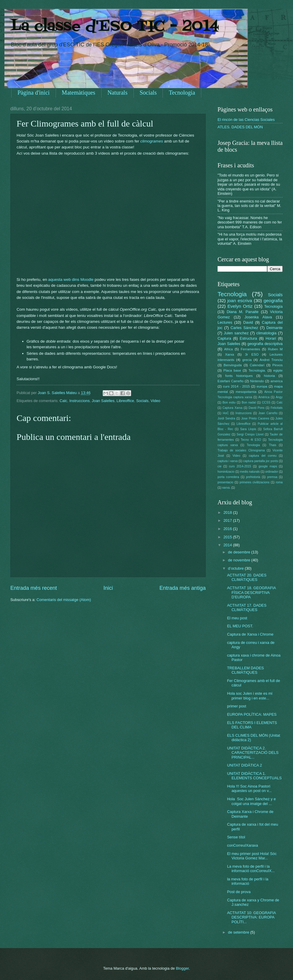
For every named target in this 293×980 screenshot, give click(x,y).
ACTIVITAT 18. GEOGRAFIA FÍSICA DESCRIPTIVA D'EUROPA (251, 592)
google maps (268, 466)
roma (279, 482)
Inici (108, 588)
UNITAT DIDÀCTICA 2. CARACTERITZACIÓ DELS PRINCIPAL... (253, 753)
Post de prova (239, 892)
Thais (272, 445)
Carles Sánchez (244, 328)
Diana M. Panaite (243, 312)
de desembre (240, 552)
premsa (272, 477)
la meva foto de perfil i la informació (248, 881)
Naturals (117, 93)
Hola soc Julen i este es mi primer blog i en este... (250, 696)
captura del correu (263, 456)
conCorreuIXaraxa (242, 845)
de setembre (239, 932)
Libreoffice (125, 401)
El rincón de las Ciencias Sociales (246, 120)
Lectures (225, 322)
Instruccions (79, 401)
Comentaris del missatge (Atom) (64, 600)
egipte (278, 370)
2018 (228, 512)
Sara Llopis (248, 429)
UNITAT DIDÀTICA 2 (244, 765)
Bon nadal (249, 402)
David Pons (257, 408)
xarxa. (226, 488)
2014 (228, 545)
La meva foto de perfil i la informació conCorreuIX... (251, 869)
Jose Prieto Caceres (255, 418)
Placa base (232, 370)
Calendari (257, 365)
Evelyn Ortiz (240, 306)
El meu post (237, 618)
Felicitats (277, 408)
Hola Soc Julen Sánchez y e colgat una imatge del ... (251, 801)
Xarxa (230, 354)
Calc (63, 401)
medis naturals (250, 472)
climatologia (266, 333)
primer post (236, 706)
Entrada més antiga (183, 588)
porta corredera (228, 477)
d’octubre (236, 568)
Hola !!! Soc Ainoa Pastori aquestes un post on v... (249, 788)
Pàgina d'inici (34, 93)
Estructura (248, 338)
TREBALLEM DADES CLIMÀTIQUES (245, 670)
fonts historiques (239, 376)
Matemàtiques (79, 93)
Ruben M (275, 349)
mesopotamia (246, 392)
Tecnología (273, 306)
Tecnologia (182, 93)
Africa (228, 349)
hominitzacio (226, 472)
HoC (226, 413)
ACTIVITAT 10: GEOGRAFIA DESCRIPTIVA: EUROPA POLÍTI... (251, 917)
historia (269, 376)
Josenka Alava (258, 317)
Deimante (275, 328)
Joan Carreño (268, 413)
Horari (271, 338)
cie (219, 466)
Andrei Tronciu (271, 360)
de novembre (240, 560)
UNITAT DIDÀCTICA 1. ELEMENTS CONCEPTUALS (254, 776)
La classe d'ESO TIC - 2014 (115, 27)
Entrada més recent (34, 588)
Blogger (182, 968)
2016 (228, 529)
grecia (247, 360)
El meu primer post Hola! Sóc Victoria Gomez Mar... (252, 856)
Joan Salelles (103, 401)
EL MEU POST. (240, 626)
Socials (148, 93)
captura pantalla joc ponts (261, 461)
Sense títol (236, 837)
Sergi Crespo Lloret (250, 434)
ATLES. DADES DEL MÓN (240, 127)
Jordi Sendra (226, 418)
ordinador (272, 472)
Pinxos (277, 365)
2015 (228, 537)
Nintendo (257, 381)
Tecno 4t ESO (251, 440)
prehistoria (253, 477)
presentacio (225, 482)
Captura (224, 338)
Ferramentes (250, 349)
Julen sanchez (236, 333)
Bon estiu (229, 402)
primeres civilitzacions (254, 482)
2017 (228, 520)
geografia (273, 301)
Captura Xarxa (233, 408)
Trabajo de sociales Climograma (241, 450)
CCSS (266, 402)
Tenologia (253, 445)
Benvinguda (233, 365)
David (248, 322)
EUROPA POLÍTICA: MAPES (252, 714)
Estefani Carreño (231, 381)
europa (262, 386)
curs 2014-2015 (240, 466)
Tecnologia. (257, 370)
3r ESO (252, 354)
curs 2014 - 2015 (236, 386)
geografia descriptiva (265, 344)
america (277, 381)
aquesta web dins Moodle (71, 280)
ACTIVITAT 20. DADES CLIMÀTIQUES (247, 577)
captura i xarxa (228, 461)
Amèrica (264, 397)
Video (156, 401)
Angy (279, 397)
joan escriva (240, 301)
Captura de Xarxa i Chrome (250, 634)
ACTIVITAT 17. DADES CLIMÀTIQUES (247, 608)
